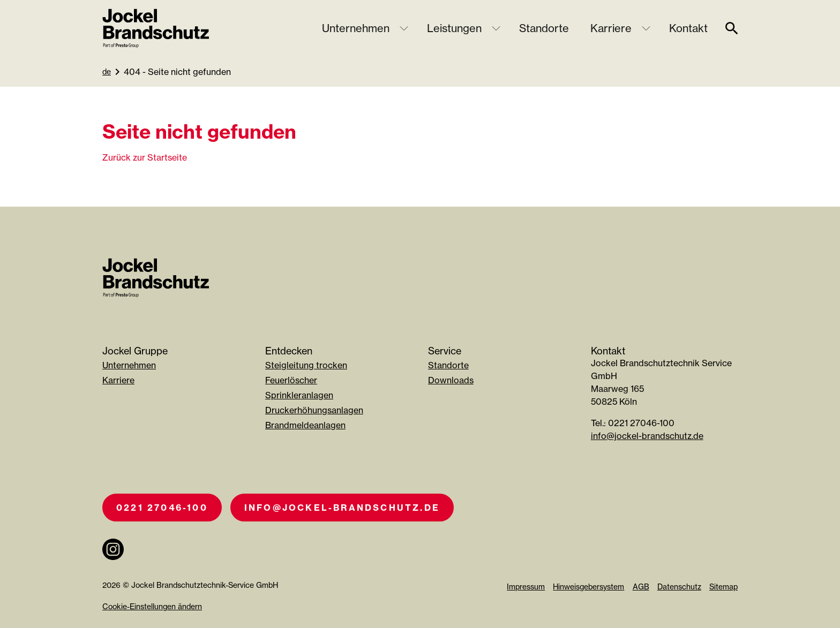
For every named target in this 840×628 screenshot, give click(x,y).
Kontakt (688, 28)
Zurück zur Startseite (145, 157)
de (107, 71)
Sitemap (723, 587)
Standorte (544, 28)
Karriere (611, 28)
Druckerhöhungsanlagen (314, 410)
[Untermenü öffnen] (404, 28)
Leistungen (454, 28)
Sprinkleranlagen (299, 395)
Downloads (451, 380)
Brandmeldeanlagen (305, 425)
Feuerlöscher (291, 380)
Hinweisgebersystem (588, 587)
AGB (641, 587)
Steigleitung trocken (306, 365)
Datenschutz (679, 587)
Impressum (526, 587)
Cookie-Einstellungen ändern (152, 606)
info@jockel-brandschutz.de (647, 436)
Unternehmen (356, 28)
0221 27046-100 (162, 508)
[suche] (732, 28)
